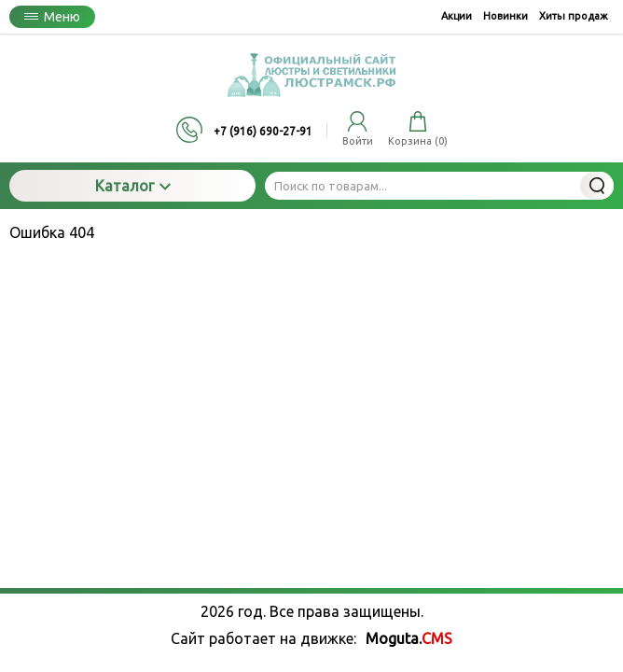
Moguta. (409, 638)
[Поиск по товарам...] (439, 186)
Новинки (505, 16)
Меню (52, 17)
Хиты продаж (574, 16)
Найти (597, 186)
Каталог (133, 186)
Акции (457, 16)
